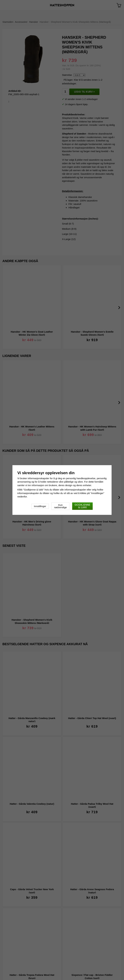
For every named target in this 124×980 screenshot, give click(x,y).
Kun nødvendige (60, 506)
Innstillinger (40, 506)
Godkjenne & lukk (82, 506)
